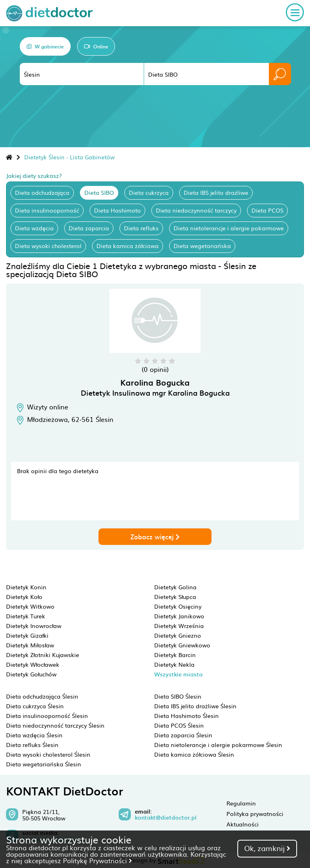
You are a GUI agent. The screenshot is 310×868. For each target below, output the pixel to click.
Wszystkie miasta (178, 674)
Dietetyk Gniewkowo (182, 645)
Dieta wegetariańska (202, 246)
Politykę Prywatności (97, 860)
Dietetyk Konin (26, 587)
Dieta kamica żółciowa (128, 246)
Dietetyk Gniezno (178, 635)
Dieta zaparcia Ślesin (183, 735)
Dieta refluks (141, 228)
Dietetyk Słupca (175, 597)
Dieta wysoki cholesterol (48, 246)
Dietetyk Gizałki (27, 635)
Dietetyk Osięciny (178, 606)
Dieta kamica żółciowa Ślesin (194, 754)
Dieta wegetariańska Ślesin (44, 764)
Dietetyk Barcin (175, 655)
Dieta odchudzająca (42, 192)
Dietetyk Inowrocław (34, 626)
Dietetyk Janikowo (179, 616)
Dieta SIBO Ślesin (178, 696)
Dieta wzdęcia (34, 228)
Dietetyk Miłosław (30, 645)
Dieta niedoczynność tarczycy (196, 210)
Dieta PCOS (267, 210)
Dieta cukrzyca (149, 192)
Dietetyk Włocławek (33, 664)
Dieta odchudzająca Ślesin (42, 696)
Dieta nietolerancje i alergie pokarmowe (229, 228)
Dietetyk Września (179, 626)
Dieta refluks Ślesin (32, 745)
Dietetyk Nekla (174, 664)
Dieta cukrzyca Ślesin (35, 706)
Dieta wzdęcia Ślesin (34, 735)
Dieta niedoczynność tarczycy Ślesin (55, 725)
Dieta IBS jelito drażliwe (216, 192)
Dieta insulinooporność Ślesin (47, 716)
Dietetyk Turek (26, 616)
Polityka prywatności (255, 814)
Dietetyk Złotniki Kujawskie (43, 655)
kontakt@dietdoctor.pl (166, 818)
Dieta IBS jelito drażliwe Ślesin (195, 706)
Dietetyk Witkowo (30, 606)
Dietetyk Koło (24, 597)
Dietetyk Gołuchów (31, 674)
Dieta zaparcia (89, 228)
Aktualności (243, 824)
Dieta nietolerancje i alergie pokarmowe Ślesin (218, 745)
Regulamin (241, 803)
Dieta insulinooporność (47, 210)
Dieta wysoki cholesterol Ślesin (48, 754)
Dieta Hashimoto (117, 210)
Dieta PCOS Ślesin (179, 725)
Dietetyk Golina (175, 587)
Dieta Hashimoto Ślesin (186, 716)
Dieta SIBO (99, 192)
